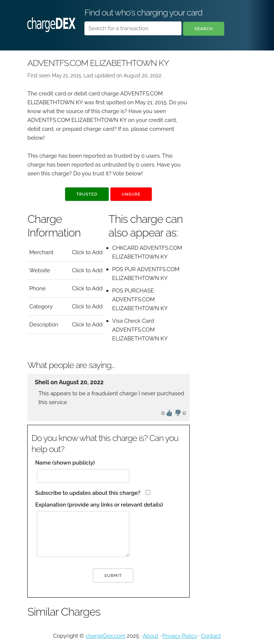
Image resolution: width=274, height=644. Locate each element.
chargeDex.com (105, 636)
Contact (211, 636)
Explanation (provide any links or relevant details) (99, 505)
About (150, 636)
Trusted (87, 194)
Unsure (131, 194)
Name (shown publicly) (65, 463)
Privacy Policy (180, 636)
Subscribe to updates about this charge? (88, 493)
